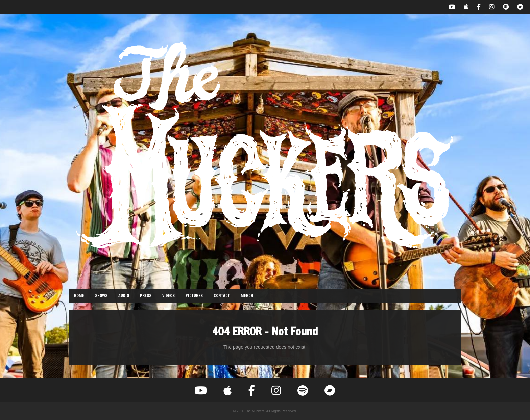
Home (79, 296)
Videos (168, 296)
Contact (222, 296)
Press (146, 296)
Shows (101, 296)
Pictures (194, 296)
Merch (247, 296)
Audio (124, 296)
